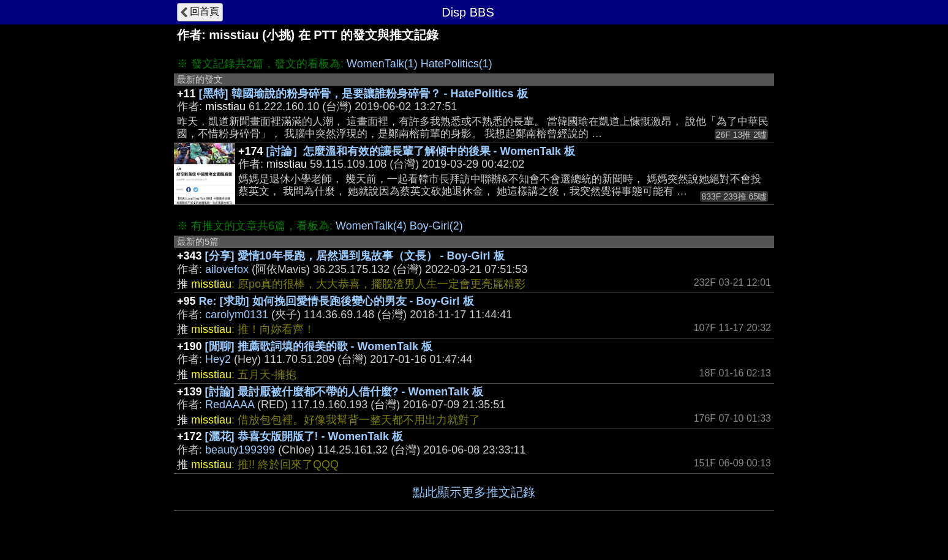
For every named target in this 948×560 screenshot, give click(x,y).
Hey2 (218, 359)
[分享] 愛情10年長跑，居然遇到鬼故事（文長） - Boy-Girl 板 (355, 256)
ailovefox (227, 269)
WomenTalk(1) (382, 64)
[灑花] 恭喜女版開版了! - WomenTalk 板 (304, 436)
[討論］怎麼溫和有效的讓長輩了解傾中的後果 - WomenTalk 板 (421, 151)
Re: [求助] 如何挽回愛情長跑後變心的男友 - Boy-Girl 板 (337, 301)
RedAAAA (230, 405)
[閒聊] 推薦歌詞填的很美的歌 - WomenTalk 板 (319, 346)
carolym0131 (237, 315)
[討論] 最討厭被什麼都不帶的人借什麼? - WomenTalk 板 (344, 392)
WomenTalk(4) (371, 226)
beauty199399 (240, 450)
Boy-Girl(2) (436, 226)
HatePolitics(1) (457, 64)
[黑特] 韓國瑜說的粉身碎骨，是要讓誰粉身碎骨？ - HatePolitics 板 (363, 94)
